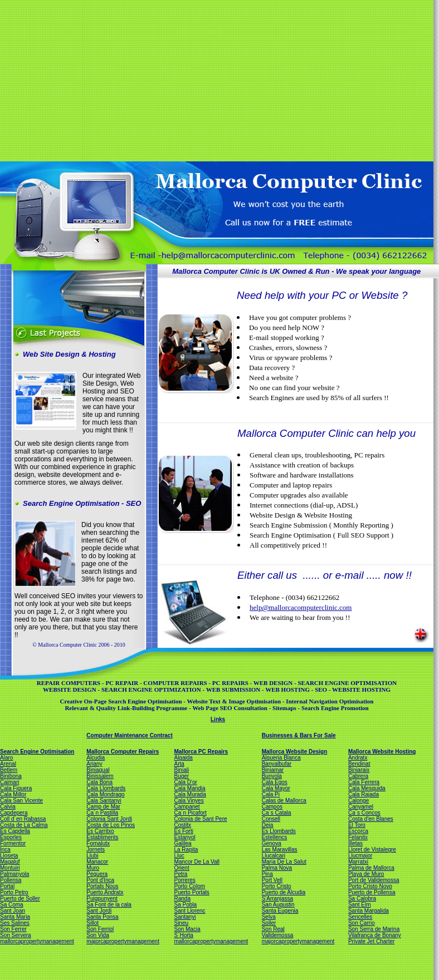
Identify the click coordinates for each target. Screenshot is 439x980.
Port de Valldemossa (374, 880)
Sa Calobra (362, 898)
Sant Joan (13, 911)
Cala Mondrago (105, 794)
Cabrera (358, 776)
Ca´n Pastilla (102, 813)
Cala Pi (271, 794)
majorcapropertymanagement (123, 941)
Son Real (273, 929)
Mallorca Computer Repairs (123, 752)
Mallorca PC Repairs (201, 752)
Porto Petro (14, 892)
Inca (5, 850)
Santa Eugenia (280, 911)
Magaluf (10, 862)
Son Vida (97, 935)
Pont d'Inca (100, 880)
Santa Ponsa (102, 917)
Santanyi (185, 917)
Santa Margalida (369, 911)
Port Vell (272, 880)
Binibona (11, 776)
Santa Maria (15, 917)
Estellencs (275, 837)
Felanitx (358, 837)
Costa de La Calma (24, 825)
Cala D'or (185, 782)
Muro (93, 868)
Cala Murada (190, 794)
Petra (181, 874)
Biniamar (273, 770)
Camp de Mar (103, 807)
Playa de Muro (366, 874)
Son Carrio (362, 923)
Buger (181, 776)
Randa (182, 898)
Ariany (94, 764)
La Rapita (186, 850)
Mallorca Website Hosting (382, 752)
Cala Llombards (106, 788)
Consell (271, 819)
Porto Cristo (277, 886)
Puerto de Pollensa (372, 892)
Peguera (97, 874)
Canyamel (361, 807)
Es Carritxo (100, 831)
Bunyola (272, 776)
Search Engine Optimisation (37, 752)
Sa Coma (12, 905)
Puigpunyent (102, 898)
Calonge (358, 801)
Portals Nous (102, 886)
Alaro (6, 758)
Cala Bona (99, 782)
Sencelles (360, 917)
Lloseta (9, 856)
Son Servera (16, 935)
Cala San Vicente (21, 801)
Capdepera (14, 813)
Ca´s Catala (277, 813)
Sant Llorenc (189, 911)
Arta (179, 764)
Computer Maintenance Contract (129, 735)
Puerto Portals (191, 892)
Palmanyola (14, 874)
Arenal (8, 764)
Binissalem (100, 776)
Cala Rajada (364, 794)
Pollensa (11, 880)
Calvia (8, 807)
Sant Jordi (99, 911)
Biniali (181, 770)
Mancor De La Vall (197, 862)
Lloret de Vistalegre (372, 850)
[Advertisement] (179, 80)
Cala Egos (275, 782)
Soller (269, 923)
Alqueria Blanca (281, 758)
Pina (267, 874)
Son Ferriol (100, 929)
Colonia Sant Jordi (109, 819)
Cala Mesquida (367, 788)
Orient (181, 868)
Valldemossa (278, 935)
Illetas (355, 843)
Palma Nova (277, 868)
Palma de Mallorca (371, 868)
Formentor (13, 843)
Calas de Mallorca (284, 801)
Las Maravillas (280, 850)
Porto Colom (189, 886)
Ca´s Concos (364, 813)
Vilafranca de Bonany (375, 935)
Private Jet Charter (371, 941)
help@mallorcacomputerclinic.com (301, 607)
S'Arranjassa (277, 898)
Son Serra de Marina (374, 929)
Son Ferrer (13, 929)
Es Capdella (15, 831)
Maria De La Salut (284, 862)
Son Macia (187, 929)
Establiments (102, 837)
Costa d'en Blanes (371, 819)
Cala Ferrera (364, 782)
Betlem (9, 770)
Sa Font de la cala (109, 905)
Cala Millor (13, 794)
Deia (268, 825)
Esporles (11, 837)
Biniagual (98, 770)
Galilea (182, 843)
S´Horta (183, 935)
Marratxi (358, 862)
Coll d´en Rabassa (23, 819)
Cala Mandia (189, 788)
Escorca (358, 831)
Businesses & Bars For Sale (299, 735)
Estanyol (184, 837)
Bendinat (359, 764)
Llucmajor (360, 856)
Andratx (358, 758)
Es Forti (183, 831)
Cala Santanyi (104, 801)
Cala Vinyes (189, 801)
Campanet (187, 807)
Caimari (9, 782)
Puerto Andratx (105, 892)
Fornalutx (98, 843)
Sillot (92, 923)
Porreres (184, 880)
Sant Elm (360, 905)
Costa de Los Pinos (111, 825)
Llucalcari (274, 856)
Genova (272, 843)
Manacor (97, 862)
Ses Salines (15, 923)
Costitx (182, 825)
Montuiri (10, 868)
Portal (7, 886)
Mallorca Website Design (295, 752)
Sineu (181, 923)
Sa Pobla (185, 905)
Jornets (96, 850)
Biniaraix (359, 770)
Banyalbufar (277, 764)
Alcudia (96, 758)
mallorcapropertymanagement (37, 941)
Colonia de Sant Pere (200, 819)
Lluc (179, 856)
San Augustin (278, 905)
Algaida (183, 758)
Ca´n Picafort (190, 813)
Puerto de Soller (20, 898)
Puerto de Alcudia (284, 892)
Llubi (92, 856)
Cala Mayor (276, 788)
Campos (272, 807)
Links (218, 719)
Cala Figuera (16, 788)
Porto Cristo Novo (370, 886)
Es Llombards (279, 831)
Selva (269, 917)
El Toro (357, 825)
